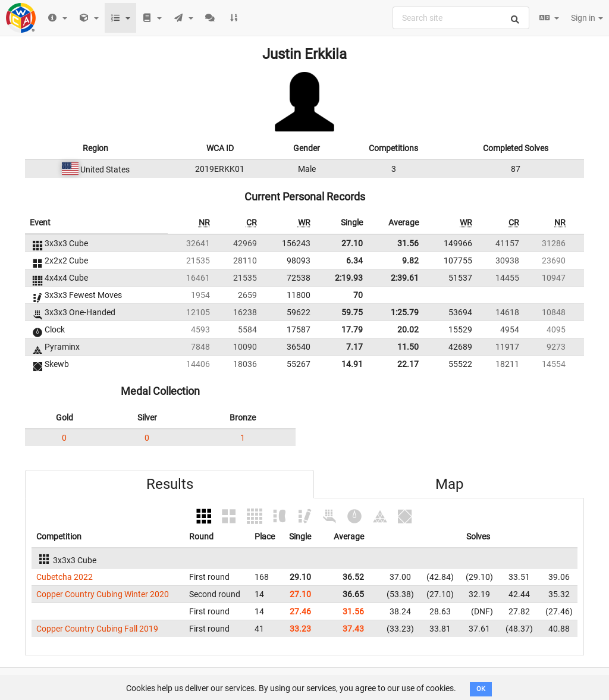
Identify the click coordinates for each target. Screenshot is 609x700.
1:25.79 (405, 312)
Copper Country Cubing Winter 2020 (103, 594)
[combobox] (461, 18)
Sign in (587, 18)
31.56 (408, 243)
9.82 (410, 260)
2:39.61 (405, 278)
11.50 (408, 347)
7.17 (354, 347)
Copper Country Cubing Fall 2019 (97, 629)
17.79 (352, 329)
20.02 (408, 329)
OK (481, 689)
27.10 (352, 243)
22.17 (408, 364)
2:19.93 (349, 278)
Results (170, 484)
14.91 (352, 364)
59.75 (352, 312)
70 (358, 295)
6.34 (354, 260)
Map (449, 484)
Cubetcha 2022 (65, 577)
